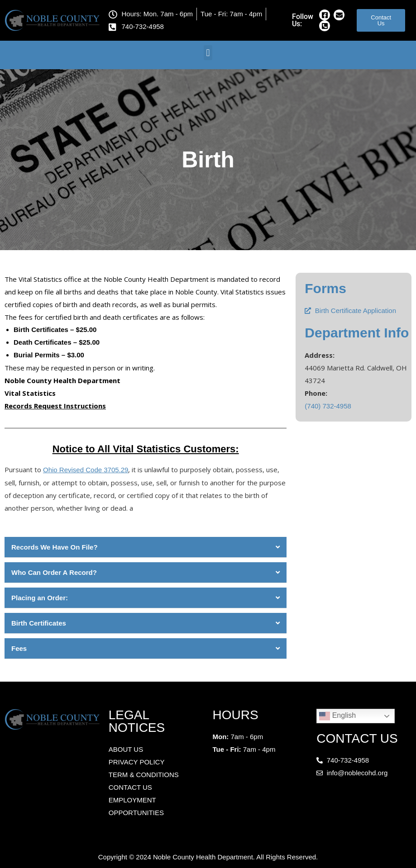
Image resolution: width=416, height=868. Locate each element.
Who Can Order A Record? (54, 572)
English (337, 716)
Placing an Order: (40, 598)
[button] (208, 53)
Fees (19, 648)
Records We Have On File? (55, 547)
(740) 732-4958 (328, 406)
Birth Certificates (39, 623)
